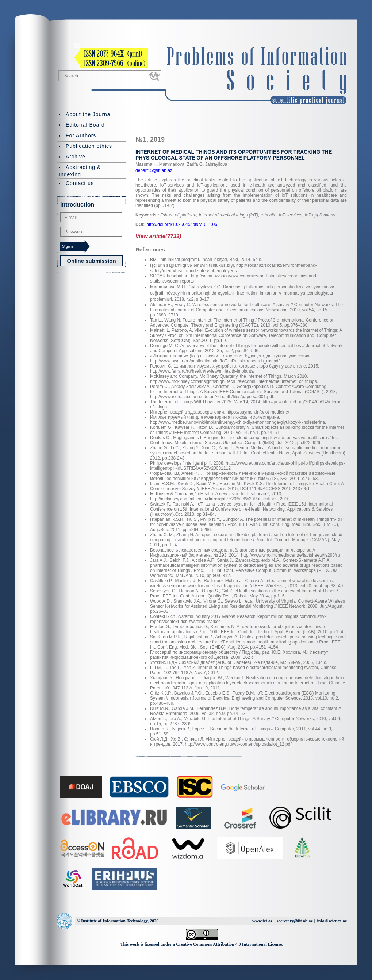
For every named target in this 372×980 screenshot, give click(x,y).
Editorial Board (85, 125)
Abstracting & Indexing (80, 171)
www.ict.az (262, 921)
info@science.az (332, 921)
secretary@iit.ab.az (295, 921)
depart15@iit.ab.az (154, 170)
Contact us (80, 183)
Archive (76, 157)
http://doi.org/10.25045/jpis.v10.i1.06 (182, 224)
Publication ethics (89, 146)
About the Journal (89, 114)
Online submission (91, 261)
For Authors (81, 135)
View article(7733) (158, 236)
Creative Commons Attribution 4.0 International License (229, 944)
